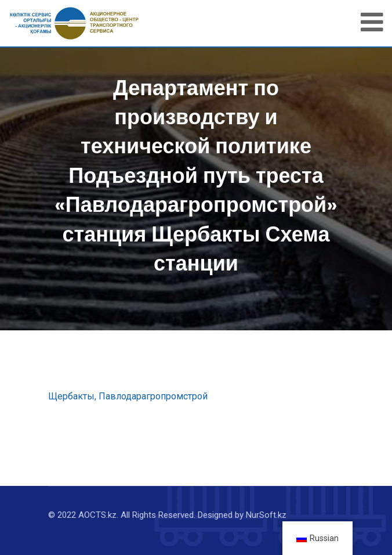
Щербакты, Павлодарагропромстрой (128, 396)
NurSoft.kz (266, 515)
